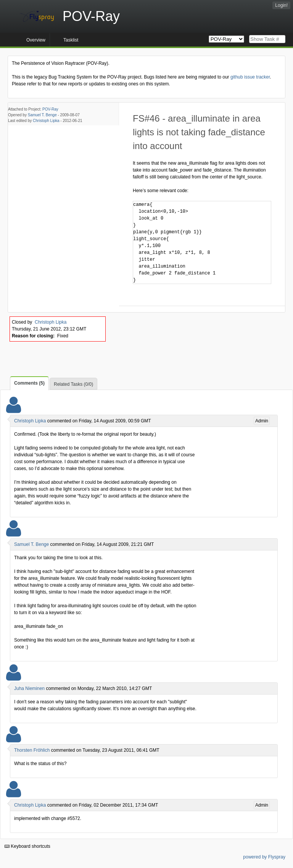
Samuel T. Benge (42, 115)
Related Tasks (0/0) (73, 384)
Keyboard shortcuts (27, 846)
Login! (281, 5)
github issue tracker (250, 77)
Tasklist (71, 40)
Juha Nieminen (29, 688)
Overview (36, 40)
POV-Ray (50, 109)
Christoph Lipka (46, 121)
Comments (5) (29, 383)
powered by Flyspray (264, 857)
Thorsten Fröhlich (32, 750)
